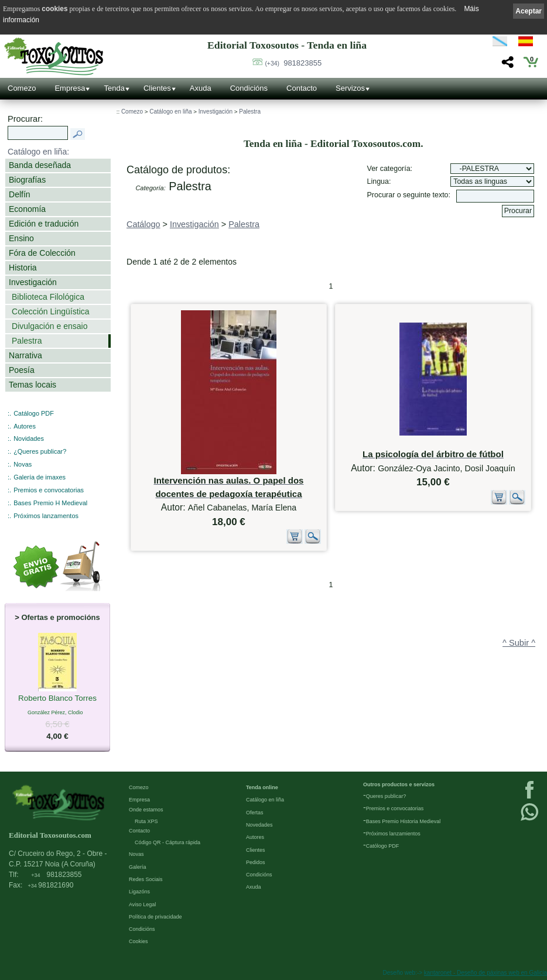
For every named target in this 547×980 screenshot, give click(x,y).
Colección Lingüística (51, 311)
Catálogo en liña (170, 112)
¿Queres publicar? (40, 451)
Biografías (27, 180)
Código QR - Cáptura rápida (167, 842)
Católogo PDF (383, 846)
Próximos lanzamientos (393, 834)
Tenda (114, 88)
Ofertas (255, 813)
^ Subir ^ (519, 643)
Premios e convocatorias (49, 490)
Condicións (249, 88)
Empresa (70, 88)
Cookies (139, 941)
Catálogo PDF (34, 413)
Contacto (302, 88)
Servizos (350, 88)
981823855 (293, 63)
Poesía (22, 370)
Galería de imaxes (40, 477)
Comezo (22, 88)
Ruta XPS (146, 821)
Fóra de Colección (42, 253)
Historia (23, 268)
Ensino (21, 238)
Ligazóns (139, 892)
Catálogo (143, 224)
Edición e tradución (44, 224)
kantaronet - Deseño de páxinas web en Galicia (486, 973)
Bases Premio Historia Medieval (404, 821)
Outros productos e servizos (399, 784)
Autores (25, 426)
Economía (27, 209)
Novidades (29, 438)
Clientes (157, 88)
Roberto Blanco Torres (57, 699)
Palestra (27, 341)
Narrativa (25, 355)
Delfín (20, 194)
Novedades (259, 825)
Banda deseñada (40, 165)
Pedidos (256, 862)
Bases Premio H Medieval (50, 503)
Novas (23, 464)
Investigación (33, 282)
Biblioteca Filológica (48, 297)
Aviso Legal (142, 904)
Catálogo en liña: (38, 152)
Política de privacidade (155, 917)
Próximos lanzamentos (46, 516)
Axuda (201, 88)
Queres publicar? (386, 796)
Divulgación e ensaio (49, 326)
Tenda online (262, 787)
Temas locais (33, 385)
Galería (138, 867)
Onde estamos (146, 810)
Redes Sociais (146, 879)
